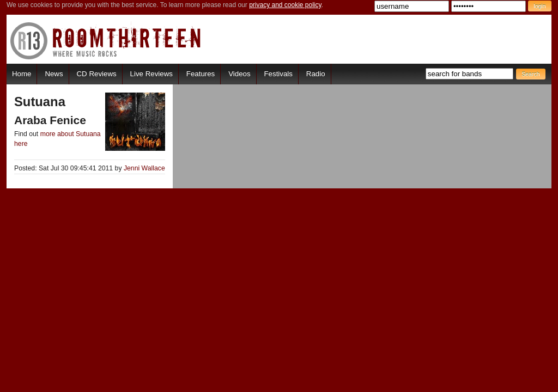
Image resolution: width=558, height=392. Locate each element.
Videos (239, 74)
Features (201, 74)
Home (22, 74)
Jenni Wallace (144, 168)
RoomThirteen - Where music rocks (106, 41)
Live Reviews (151, 74)
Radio (316, 74)
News (54, 74)
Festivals (278, 74)
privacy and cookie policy (285, 5)
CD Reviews (97, 74)
